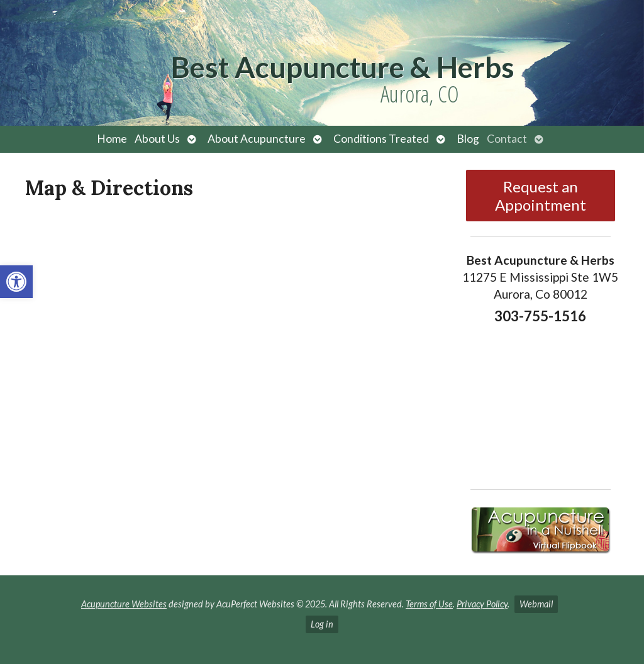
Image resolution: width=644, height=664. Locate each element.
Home (112, 139)
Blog (468, 139)
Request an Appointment (541, 196)
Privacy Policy (482, 604)
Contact (507, 139)
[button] (16, 282)
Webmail (536, 604)
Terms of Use (429, 604)
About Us (157, 139)
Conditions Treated (381, 139)
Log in (322, 624)
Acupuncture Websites (124, 604)
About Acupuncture (257, 139)
